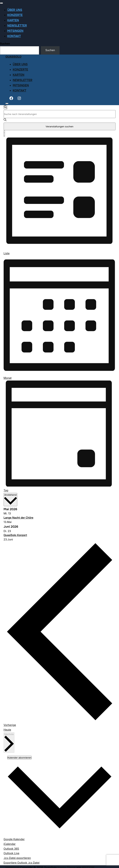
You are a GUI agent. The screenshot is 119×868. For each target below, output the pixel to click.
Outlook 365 (11, 849)
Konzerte (15, 15)
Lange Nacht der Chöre (19, 518)
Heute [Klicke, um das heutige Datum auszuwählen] (7, 730)
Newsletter (17, 26)
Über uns (15, 10)
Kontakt (14, 36)
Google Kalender (14, 839)
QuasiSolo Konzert (15, 535)
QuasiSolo (13, 57)
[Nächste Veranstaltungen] (9, 742)
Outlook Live (12, 853)
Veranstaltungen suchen (59, 126)
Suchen (5, 44)
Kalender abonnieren (20, 758)
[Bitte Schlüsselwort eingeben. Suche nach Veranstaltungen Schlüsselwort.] (60, 114)
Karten (13, 20)
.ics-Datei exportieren (17, 858)
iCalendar (10, 844)
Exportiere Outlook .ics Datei (22, 863)
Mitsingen (15, 31)
